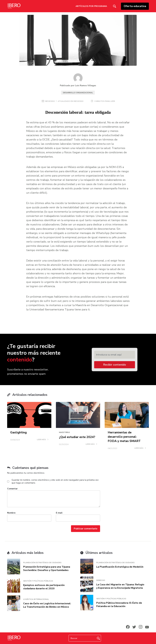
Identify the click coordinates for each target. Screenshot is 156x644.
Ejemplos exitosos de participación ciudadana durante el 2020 (44, 587)
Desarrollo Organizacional (78, 93)
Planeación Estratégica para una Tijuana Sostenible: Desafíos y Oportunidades (47, 569)
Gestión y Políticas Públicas (38, 581)
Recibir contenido (115, 365)
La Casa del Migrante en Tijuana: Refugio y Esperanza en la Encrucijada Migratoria (120, 586)
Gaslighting (18, 432)
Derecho (101, 580)
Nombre (11, 513)
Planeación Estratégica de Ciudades (42, 563)
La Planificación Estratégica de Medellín (120, 567)
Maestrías (64, 432)
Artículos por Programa (91, 6)
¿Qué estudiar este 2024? (77, 437)
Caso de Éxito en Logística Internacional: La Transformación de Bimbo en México (47, 605)
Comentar (12, 489)
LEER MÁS (43, 440)
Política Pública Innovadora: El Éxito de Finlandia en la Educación (119, 605)
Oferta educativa (135, 6)
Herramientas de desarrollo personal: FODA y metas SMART (124, 437)
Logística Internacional (36, 599)
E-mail (59, 513)
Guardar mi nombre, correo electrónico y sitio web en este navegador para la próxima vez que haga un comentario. (55, 481)
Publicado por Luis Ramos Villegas (78, 86)
